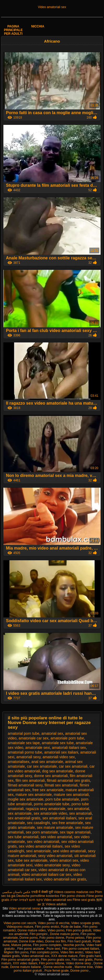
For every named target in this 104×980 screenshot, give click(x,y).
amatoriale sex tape (24, 743)
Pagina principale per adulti (13, 30)
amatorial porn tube (24, 733)
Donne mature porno (64, 934)
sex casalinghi (38, 823)
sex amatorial (78, 809)
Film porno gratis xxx (56, 960)
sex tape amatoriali (75, 832)
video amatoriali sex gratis (65, 879)
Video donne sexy (79, 963)
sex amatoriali (80, 813)
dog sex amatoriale (57, 771)
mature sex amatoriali (71, 795)
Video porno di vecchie (54, 923)
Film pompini (39, 934)
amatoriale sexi (38, 748)
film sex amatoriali (30, 780)
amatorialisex (19, 762)
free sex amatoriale (48, 790)
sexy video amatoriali (55, 856)
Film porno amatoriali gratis (20, 960)
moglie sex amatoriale (26, 799)
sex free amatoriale (68, 823)
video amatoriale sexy (52, 865)
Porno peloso (75, 938)
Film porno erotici (47, 927)
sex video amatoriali (43, 842)
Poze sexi (53, 949)
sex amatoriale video (50, 813)
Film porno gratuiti (79, 930)
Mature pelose (21, 945)
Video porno (56, 930)
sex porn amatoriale (42, 832)
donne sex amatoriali (51, 776)
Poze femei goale (57, 971)
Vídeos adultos (56, 904)
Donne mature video (32, 930)
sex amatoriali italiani (59, 818)
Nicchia (38, 26)
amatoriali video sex (59, 757)
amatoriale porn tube (67, 738)
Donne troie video (31, 941)
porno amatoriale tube (51, 804)
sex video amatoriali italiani (41, 846)
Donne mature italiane (26, 967)
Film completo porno (44, 952)
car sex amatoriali (73, 766)
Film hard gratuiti (79, 941)
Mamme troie (84, 967)
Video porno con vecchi (20, 923)
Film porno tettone (52, 963)
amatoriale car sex (33, 738)
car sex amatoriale (42, 766)
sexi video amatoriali (69, 851)
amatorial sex (52, 733)
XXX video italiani (25, 963)
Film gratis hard (90, 956)
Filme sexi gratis (84, 900)
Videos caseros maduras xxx (74, 892)
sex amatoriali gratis (24, 818)
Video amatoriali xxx (35, 956)
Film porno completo (47, 945)
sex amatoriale (20, 813)
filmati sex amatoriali (61, 785)
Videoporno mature (20, 927)
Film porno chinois (73, 896)
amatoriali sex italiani (61, 752)
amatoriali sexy (28, 757)
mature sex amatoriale (34, 795)
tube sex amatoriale (31, 860)
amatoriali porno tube (25, 752)
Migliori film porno (16, 952)
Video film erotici (72, 952)
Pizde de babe (71, 927)
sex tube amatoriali (23, 837)
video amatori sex (64, 860)
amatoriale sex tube (58, 743)
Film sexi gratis (82, 960)
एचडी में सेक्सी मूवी (42, 892)
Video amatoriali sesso (25, 908)
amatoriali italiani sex (69, 748)
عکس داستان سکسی (16, 892)
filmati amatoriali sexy (25, 785)
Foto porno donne (52, 938)
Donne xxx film (56, 941)
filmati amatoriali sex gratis (68, 780)
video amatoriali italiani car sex (46, 874)
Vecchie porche (74, 945)
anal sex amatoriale (47, 762)
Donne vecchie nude (58, 967)
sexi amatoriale (38, 851)
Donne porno (29, 938)
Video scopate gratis (86, 923)
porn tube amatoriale (62, 799)
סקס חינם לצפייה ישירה (27, 900)
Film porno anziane (31, 949)
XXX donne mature (64, 956)
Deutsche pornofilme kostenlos (38, 896)
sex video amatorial (56, 837)
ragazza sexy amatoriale (45, 809)
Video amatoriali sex (52, 7)
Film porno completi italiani (80, 949)
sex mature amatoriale (55, 827)
